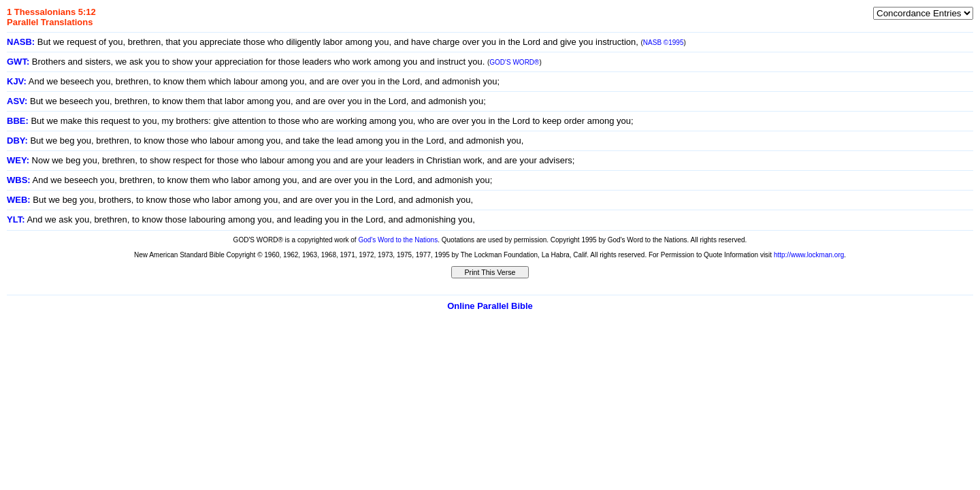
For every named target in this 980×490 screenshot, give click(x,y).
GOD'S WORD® (514, 62)
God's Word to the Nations (398, 240)
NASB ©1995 (664, 43)
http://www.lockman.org (809, 255)
